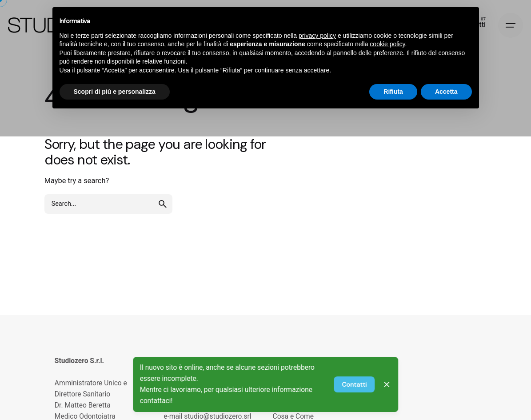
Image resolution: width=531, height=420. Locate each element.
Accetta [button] (446, 92)
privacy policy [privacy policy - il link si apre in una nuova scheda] (317, 36)
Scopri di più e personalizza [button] (115, 92)
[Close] (387, 384)
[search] (163, 204)
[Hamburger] (511, 25)
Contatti (354, 384)
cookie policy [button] (387, 44)
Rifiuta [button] (393, 92)
